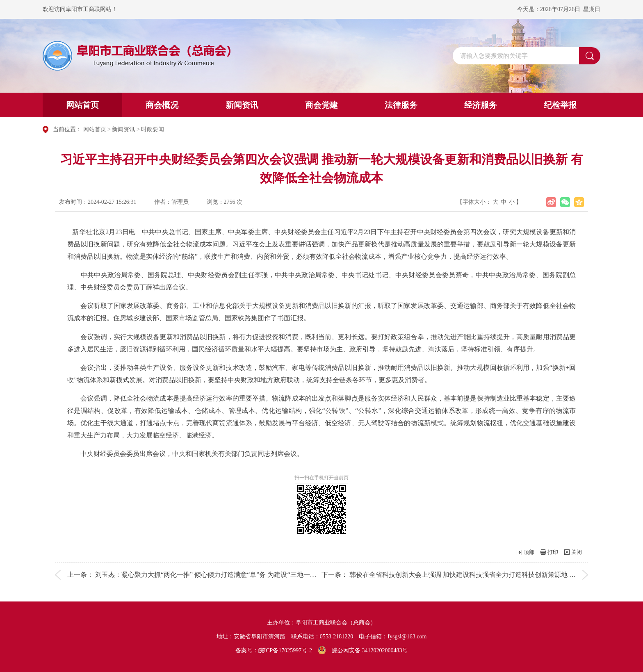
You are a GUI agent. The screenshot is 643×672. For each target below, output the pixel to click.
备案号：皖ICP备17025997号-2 (274, 650)
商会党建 (321, 105)
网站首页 (82, 105)
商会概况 (162, 105)
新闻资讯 (242, 105)
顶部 (529, 552)
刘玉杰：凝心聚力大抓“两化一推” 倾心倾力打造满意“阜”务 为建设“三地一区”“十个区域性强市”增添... (242, 575)
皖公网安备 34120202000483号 (363, 650)
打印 (553, 552)
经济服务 (481, 105)
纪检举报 (560, 105)
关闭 (577, 552)
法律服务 (401, 105)
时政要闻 (153, 129)
